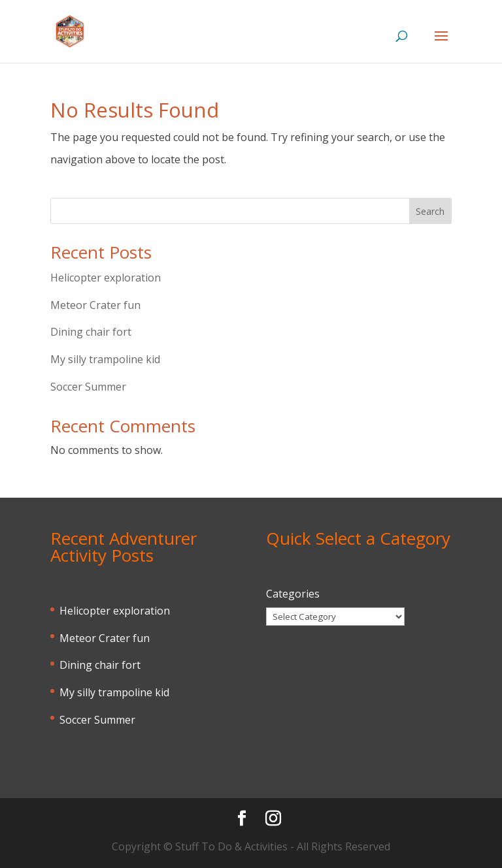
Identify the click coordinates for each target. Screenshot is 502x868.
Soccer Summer (88, 387)
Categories (293, 594)
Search (430, 211)
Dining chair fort (91, 332)
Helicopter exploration (106, 278)
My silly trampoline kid (105, 359)
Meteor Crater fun (95, 305)
